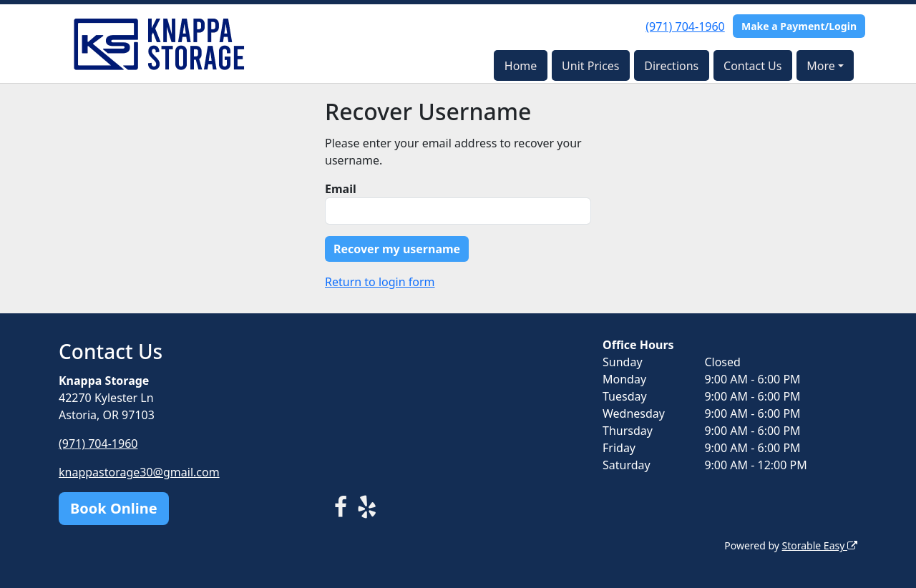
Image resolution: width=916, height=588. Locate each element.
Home (521, 66)
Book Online (114, 508)
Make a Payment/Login (799, 26)
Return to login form (380, 282)
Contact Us (752, 66)
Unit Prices (590, 66)
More (821, 66)
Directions (671, 66)
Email (341, 189)
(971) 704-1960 (685, 26)
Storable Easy (820, 545)
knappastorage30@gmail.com (139, 472)
